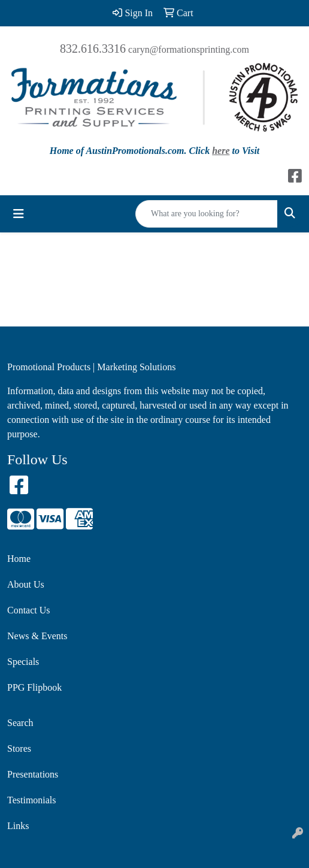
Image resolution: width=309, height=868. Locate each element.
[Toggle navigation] (19, 214)
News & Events (37, 636)
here (221, 151)
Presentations (33, 774)
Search (20, 723)
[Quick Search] (207, 214)
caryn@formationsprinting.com (189, 49)
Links (18, 826)
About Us (26, 584)
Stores (19, 748)
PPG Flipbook (34, 687)
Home (19, 559)
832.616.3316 (93, 49)
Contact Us (29, 610)
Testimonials (32, 800)
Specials (23, 662)
